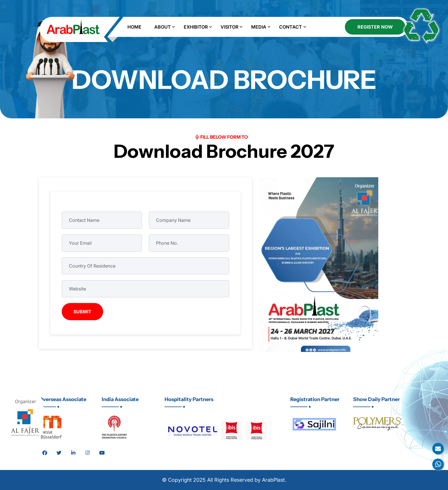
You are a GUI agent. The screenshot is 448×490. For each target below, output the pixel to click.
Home (134, 27)
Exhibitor (196, 27)
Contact (291, 27)
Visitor (229, 27)
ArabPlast (273, 480)
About (163, 27)
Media (259, 27)
